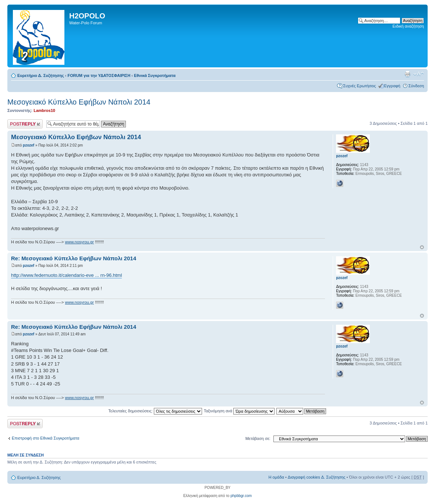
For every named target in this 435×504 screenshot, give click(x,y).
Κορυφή (422, 247)
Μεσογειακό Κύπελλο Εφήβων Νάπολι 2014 (79, 102)
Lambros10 (44, 110)
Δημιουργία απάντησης (25, 124)
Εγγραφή (392, 86)
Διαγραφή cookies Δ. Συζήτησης (317, 477)
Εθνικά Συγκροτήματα (155, 75)
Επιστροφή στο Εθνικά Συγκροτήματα (45, 438)
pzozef (29, 145)
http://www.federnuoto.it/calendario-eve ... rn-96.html (66, 275)
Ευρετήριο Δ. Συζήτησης (41, 75)
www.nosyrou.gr (79, 242)
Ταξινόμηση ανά (239, 411)
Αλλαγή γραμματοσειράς (419, 74)
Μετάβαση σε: (258, 438)
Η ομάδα (276, 477)
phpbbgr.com (241, 496)
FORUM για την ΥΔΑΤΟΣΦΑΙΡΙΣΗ (99, 75)
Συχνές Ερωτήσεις (359, 86)
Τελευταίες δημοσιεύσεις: (155, 411)
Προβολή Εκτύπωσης (407, 74)
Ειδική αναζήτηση (408, 26)
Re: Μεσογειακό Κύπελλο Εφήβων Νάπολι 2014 (74, 258)
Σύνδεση (416, 86)
